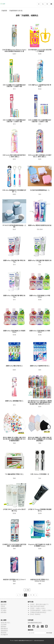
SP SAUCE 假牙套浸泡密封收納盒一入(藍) (14, 226)
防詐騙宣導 (4, 635)
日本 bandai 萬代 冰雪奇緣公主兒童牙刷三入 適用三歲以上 (40, 156)
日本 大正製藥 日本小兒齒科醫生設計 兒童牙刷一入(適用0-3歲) (14, 121)
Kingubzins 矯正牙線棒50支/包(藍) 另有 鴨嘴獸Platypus (40, 545)
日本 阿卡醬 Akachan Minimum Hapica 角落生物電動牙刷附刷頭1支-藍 (14, 50)
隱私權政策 (4, 629)
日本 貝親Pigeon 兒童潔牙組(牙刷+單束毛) (40, 86)
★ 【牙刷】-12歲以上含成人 (37, 608)
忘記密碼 (4, 625)
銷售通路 (4, 612)
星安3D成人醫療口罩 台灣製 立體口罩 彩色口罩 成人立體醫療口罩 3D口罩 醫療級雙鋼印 (40, 439)
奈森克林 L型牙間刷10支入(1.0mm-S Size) (14, 580)
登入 (9, 623)
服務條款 (4, 627)
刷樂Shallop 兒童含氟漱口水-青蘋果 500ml (14, 331)
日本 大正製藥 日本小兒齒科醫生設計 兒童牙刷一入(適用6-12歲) (40, 121)
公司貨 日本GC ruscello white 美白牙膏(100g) (14, 510)
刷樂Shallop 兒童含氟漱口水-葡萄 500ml (40, 331)
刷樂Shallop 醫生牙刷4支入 (14, 366)
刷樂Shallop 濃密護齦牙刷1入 (14, 401)
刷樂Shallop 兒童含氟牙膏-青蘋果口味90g (40, 261)
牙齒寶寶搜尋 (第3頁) (16, 11)
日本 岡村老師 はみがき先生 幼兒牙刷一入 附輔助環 (40, 50)
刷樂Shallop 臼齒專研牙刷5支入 (40, 366)
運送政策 (4, 633)
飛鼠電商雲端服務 (38, 641)
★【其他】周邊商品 (34, 614)
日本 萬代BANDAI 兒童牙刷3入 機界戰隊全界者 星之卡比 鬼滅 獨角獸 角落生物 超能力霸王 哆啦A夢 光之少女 (40, 402)
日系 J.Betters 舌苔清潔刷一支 (40, 474)
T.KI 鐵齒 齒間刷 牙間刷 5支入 (14, 474)
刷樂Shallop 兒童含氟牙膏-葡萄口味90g (14, 296)
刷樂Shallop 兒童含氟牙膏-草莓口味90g (14, 261)
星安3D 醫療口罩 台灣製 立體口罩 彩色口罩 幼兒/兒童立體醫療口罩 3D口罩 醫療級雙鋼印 (14, 439)
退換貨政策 (4, 631)
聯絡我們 (4, 608)
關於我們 (4, 604)
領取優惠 (49, 633)
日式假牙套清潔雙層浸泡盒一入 (40, 190)
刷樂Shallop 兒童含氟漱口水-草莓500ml (40, 296)
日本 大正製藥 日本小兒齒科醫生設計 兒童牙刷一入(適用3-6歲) (14, 86)
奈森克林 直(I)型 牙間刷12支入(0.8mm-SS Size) (40, 580)
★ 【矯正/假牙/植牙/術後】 (36, 606)
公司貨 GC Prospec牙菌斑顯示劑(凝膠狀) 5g (40, 510)
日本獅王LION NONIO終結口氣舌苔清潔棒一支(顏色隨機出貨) (14, 545)
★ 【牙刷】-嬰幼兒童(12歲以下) (38, 604)
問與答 (3, 606)
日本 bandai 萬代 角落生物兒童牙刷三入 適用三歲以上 (14, 156)
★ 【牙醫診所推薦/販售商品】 (37, 612)
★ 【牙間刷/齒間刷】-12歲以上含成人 (40, 610)
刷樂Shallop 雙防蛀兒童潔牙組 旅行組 (40, 225)
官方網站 (4, 610)
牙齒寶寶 (4, 11)
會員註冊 (4, 623)
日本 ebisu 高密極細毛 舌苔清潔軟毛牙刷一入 (14, 191)
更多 (27, 590)
